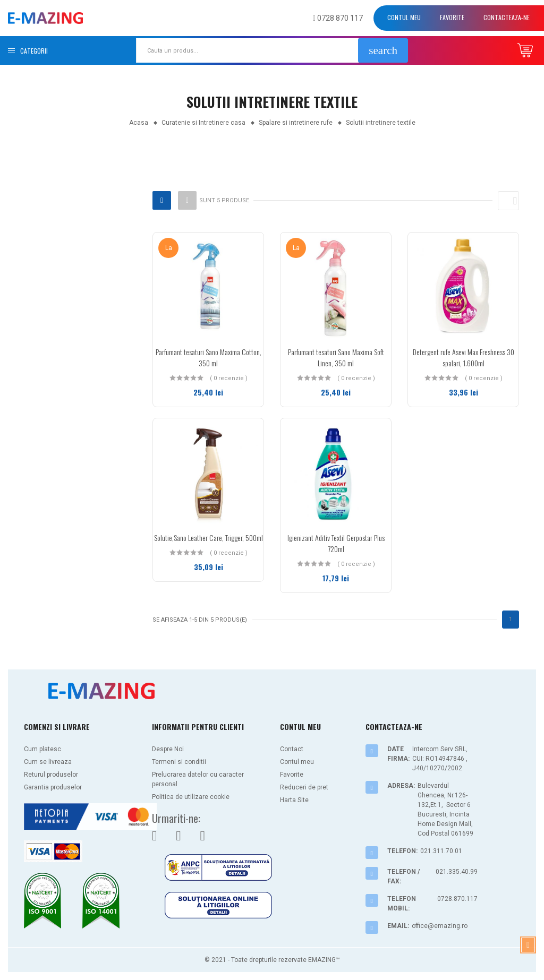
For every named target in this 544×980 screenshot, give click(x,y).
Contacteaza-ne (507, 17)
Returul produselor (51, 775)
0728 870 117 (338, 18)
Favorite (452, 17)
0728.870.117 (457, 899)
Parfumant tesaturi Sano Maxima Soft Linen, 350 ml (336, 357)
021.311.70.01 (441, 851)
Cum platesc (42, 749)
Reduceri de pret (304, 787)
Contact (292, 749)
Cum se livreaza (48, 762)
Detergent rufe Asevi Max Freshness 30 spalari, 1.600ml (464, 357)
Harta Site (294, 800)
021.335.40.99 (457, 872)
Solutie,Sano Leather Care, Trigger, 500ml (209, 538)
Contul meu (404, 17)
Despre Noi (168, 749)
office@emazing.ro (440, 926)
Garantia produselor (53, 787)
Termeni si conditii (179, 762)
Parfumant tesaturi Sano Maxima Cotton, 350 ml (209, 357)
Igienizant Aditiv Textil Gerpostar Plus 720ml (336, 543)
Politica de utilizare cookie (191, 797)
